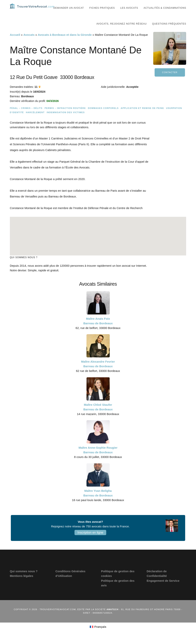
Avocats (29, 42)
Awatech (113, 617)
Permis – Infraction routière (65, 115)
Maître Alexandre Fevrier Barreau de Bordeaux (98, 371)
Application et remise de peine (142, 115)
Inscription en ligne (90, 540)
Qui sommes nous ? (24, 579)
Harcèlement (35, 120)
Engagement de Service (163, 588)
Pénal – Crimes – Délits (26, 115)
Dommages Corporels (103, 115)
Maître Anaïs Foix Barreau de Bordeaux (98, 328)
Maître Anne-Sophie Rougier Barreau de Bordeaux (98, 457)
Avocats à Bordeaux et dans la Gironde (65, 42)
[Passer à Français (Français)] (98, 634)
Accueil (15, 42)
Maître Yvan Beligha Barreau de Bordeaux (98, 500)
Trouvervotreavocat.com (33, 10)
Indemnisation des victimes (66, 120)
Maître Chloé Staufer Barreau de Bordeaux (98, 414)
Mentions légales (22, 583)
